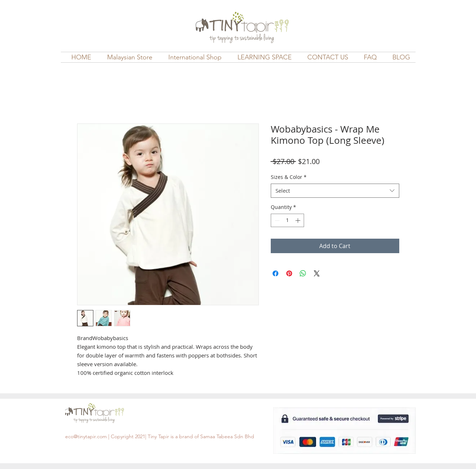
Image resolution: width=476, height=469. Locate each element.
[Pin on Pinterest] (289, 273)
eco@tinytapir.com (86, 436)
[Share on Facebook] (275, 273)
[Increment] (298, 220)
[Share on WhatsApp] (303, 273)
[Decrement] (276, 220)
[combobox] (335, 191)
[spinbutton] (287, 220)
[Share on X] (317, 273)
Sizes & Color (289, 177)
